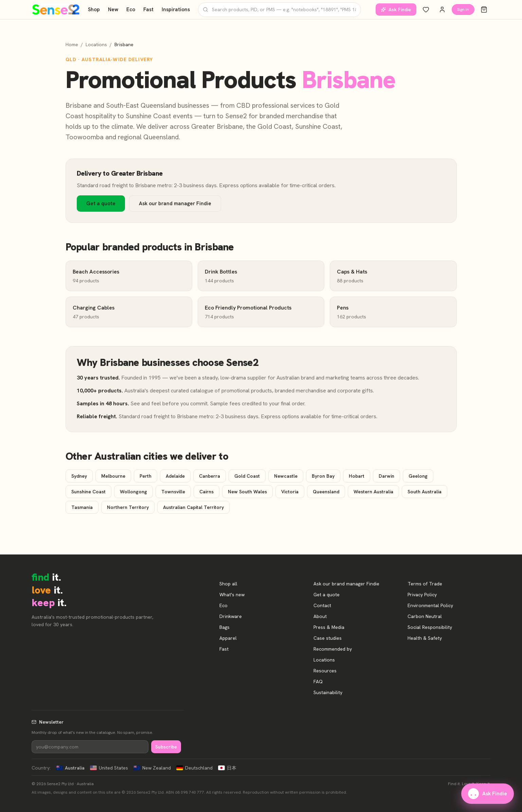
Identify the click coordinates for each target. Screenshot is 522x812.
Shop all (228, 584)
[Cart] (484, 10)
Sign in (463, 10)
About (320, 616)
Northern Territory (128, 507)
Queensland (326, 492)
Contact (322, 605)
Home (72, 45)
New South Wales (247, 492)
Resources (325, 671)
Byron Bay (323, 476)
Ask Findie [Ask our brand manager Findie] (396, 10)
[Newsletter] (90, 747)
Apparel (228, 638)
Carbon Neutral (425, 616)
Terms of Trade (425, 584)
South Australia (425, 492)
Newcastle (286, 476)
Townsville (173, 492)
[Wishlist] (426, 10)
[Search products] (280, 10)
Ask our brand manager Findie (175, 204)
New (113, 10)
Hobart (357, 476)
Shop (94, 10)
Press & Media (329, 627)
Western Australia (373, 492)
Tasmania (82, 507)
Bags (224, 627)
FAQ (318, 682)
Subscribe (166, 747)
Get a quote (101, 204)
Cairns (206, 492)
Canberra (210, 476)
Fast (148, 10)
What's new (232, 595)
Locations (96, 45)
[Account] (442, 10)
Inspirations (176, 10)
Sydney (79, 476)
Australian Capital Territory (193, 507)
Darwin (386, 476)
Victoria (290, 492)
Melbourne (113, 476)
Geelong (418, 476)
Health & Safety (425, 638)
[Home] (56, 10)
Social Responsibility (430, 627)
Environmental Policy (430, 605)
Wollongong (133, 492)
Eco (131, 10)
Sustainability (328, 692)
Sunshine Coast (88, 492)
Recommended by (333, 649)
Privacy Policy (422, 595)
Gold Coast (247, 476)
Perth (146, 476)
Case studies (328, 638)
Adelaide (175, 476)
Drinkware (231, 616)
